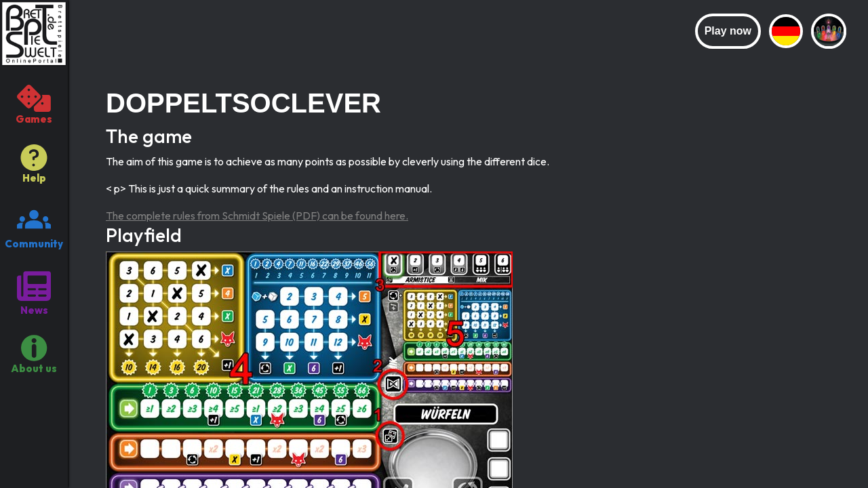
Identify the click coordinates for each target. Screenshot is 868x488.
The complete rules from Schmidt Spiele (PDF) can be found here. (257, 216)
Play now (728, 31)
